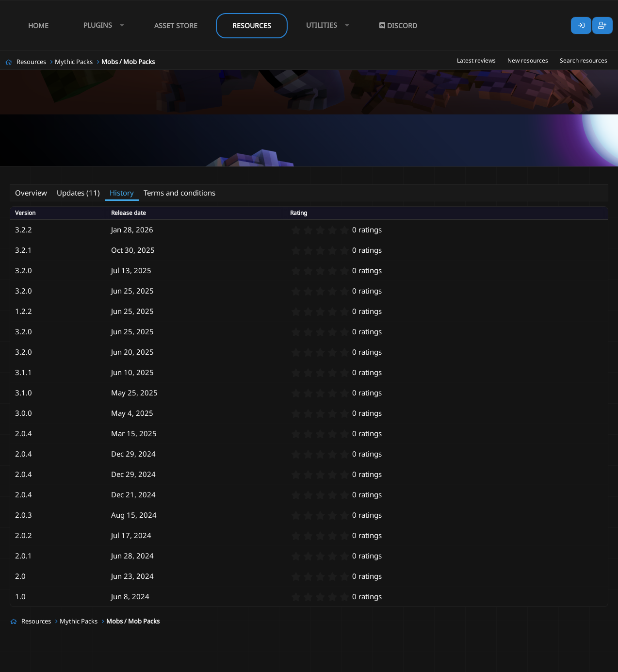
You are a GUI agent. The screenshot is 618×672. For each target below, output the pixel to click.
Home (38, 25)
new (330, 173)
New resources (528, 60)
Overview (31, 193)
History (122, 193)
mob (189, 173)
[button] (101, 25)
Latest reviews (476, 60)
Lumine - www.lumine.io (579, 663)
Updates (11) (78, 193)
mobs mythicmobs (251, 173)
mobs (211, 173)
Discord (398, 25)
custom (165, 173)
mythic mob (300, 173)
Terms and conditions (179, 193)
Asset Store (176, 25)
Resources (252, 25)
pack (350, 173)
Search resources (584, 60)
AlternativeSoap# (70, 173)
